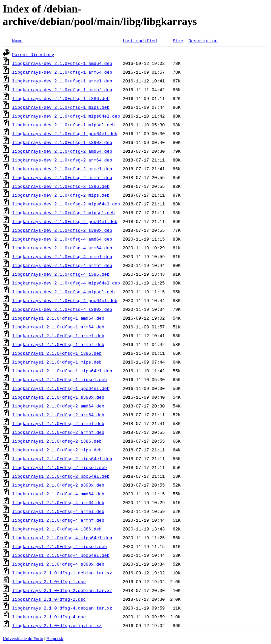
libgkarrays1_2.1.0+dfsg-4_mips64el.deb (62, 538)
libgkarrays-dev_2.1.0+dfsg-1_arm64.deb (62, 72)
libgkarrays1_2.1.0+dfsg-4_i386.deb (57, 529)
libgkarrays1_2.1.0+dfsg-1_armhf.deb (58, 344)
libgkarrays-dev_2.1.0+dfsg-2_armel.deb (62, 169)
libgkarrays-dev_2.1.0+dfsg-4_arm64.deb (62, 248)
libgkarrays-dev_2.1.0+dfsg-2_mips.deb (61, 195)
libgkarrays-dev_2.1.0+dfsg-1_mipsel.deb (63, 125)
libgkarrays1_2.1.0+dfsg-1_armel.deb (58, 336)
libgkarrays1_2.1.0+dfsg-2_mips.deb (57, 450)
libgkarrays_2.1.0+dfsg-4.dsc (49, 617)
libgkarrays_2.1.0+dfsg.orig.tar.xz (57, 625)
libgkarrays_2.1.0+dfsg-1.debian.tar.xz (62, 573)
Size (178, 41)
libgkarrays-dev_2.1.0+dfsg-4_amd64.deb (62, 239)
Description (203, 41)
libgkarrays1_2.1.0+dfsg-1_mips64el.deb (62, 371)
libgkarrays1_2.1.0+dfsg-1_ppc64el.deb (61, 388)
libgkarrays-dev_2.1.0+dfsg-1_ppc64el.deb (65, 133)
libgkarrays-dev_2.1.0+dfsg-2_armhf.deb (62, 177)
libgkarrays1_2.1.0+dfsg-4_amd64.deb (58, 494)
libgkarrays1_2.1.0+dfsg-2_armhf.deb (58, 432)
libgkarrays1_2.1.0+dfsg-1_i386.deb (57, 353)
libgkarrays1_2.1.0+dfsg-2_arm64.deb (58, 415)
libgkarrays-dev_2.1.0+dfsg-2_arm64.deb (62, 160)
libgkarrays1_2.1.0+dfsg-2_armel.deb (58, 423)
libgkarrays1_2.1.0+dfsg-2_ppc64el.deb (61, 476)
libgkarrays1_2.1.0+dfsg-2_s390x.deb (58, 485)
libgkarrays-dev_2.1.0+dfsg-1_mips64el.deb (66, 116)
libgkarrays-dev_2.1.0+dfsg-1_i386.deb (61, 98)
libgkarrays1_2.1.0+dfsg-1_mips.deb (57, 362)
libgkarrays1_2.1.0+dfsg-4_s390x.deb (58, 564)
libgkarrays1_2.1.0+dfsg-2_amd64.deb (58, 406)
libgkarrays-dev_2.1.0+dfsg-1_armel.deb (62, 81)
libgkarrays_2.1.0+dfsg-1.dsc (49, 581)
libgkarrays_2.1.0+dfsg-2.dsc (49, 599)
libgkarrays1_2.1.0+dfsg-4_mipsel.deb (60, 546)
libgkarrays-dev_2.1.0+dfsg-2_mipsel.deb (63, 213)
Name (17, 41)
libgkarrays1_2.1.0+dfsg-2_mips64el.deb (62, 459)
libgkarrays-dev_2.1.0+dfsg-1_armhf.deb (62, 90)
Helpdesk (55, 638)
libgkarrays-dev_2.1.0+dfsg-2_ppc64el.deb (65, 221)
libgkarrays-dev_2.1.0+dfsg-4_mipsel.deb (63, 292)
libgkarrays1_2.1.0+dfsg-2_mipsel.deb (60, 467)
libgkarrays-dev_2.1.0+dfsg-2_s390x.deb (62, 230)
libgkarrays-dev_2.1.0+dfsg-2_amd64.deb (62, 151)
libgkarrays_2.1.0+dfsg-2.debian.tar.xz (62, 590)
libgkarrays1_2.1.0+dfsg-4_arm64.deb (58, 502)
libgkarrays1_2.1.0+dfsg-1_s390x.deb (58, 397)
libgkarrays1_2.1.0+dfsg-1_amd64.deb (58, 318)
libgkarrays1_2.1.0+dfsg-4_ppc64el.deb (61, 555)
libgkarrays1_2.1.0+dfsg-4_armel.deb (58, 511)
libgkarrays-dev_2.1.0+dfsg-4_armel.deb (62, 256)
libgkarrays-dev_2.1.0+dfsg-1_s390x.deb (62, 142)
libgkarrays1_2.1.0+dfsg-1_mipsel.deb (60, 379)
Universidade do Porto (23, 638)
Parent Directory (33, 54)
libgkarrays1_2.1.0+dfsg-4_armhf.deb (58, 520)
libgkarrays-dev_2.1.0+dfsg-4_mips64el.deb (66, 283)
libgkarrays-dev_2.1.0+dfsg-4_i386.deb (61, 274)
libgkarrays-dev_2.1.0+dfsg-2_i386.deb (61, 186)
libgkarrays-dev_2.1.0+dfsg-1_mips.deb (61, 107)
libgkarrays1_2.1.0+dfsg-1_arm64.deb (58, 327)
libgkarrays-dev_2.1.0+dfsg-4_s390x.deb (62, 309)
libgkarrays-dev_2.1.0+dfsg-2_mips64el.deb (66, 204)
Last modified (140, 41)
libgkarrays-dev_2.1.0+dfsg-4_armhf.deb (62, 265)
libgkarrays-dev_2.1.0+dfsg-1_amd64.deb (62, 63)
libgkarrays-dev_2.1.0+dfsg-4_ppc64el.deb (65, 300)
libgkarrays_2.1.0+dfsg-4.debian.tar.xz (62, 608)
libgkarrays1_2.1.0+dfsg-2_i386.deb (57, 441)
